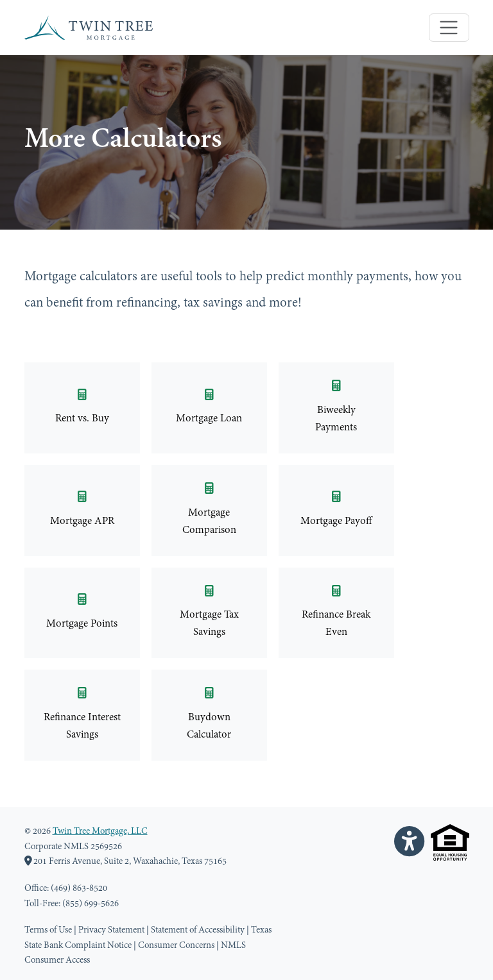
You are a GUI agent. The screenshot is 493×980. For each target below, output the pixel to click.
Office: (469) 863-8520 (66, 889)
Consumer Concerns (176, 946)
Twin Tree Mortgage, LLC (100, 832)
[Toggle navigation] (449, 28)
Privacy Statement (111, 930)
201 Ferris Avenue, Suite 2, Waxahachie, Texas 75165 (126, 862)
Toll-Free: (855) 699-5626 (72, 904)
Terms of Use (48, 930)
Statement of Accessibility (198, 930)
